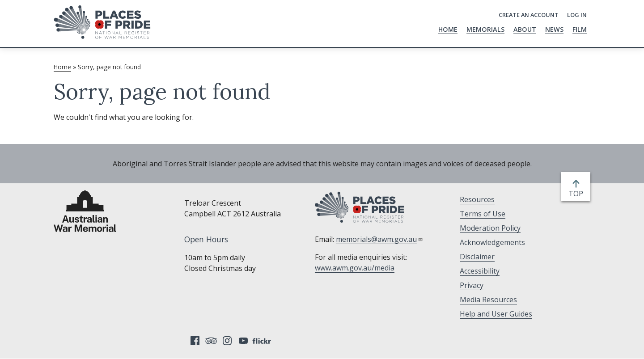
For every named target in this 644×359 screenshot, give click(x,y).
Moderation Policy (490, 228)
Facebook (195, 341)
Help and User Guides (496, 314)
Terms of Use (483, 214)
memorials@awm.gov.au (379, 239)
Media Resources (488, 300)
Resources (477, 199)
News (554, 29)
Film (580, 29)
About (525, 29)
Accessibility (480, 271)
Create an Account (529, 15)
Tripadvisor (211, 341)
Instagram (227, 341)
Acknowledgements (492, 242)
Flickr (263, 341)
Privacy (472, 285)
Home (448, 29)
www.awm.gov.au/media (355, 268)
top (578, 194)
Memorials (485, 29)
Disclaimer (477, 257)
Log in (577, 15)
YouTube (243, 341)
